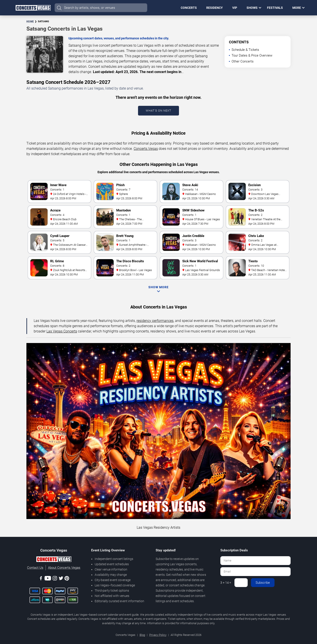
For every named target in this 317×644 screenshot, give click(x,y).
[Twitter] (61, 579)
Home (30, 21)
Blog (142, 635)
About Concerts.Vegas (64, 568)
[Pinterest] (67, 579)
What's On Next (158, 111)
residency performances (155, 321)
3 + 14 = (226, 583)
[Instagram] (55, 579)
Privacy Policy (158, 635)
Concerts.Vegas (146, 149)
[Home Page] (33, 8)
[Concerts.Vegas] (54, 560)
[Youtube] (48, 579)
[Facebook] (41, 579)
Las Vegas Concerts (62, 331)
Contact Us (35, 568)
